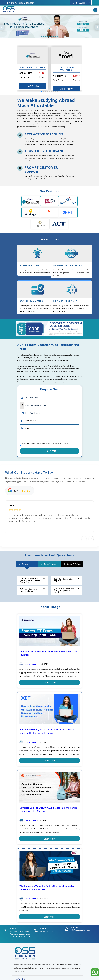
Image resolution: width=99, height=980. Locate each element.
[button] (41, 92)
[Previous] (84, 539)
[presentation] (39, 437)
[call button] (81, 3)
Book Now (33, 86)
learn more (49, 682)
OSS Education (28, 664)
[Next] (91, 539)
